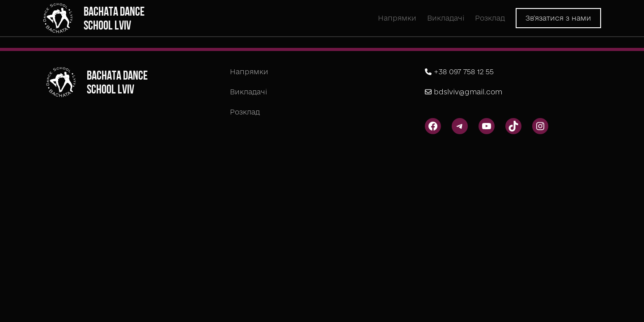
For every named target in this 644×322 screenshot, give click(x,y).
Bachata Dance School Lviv (114, 18)
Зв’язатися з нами (558, 18)
